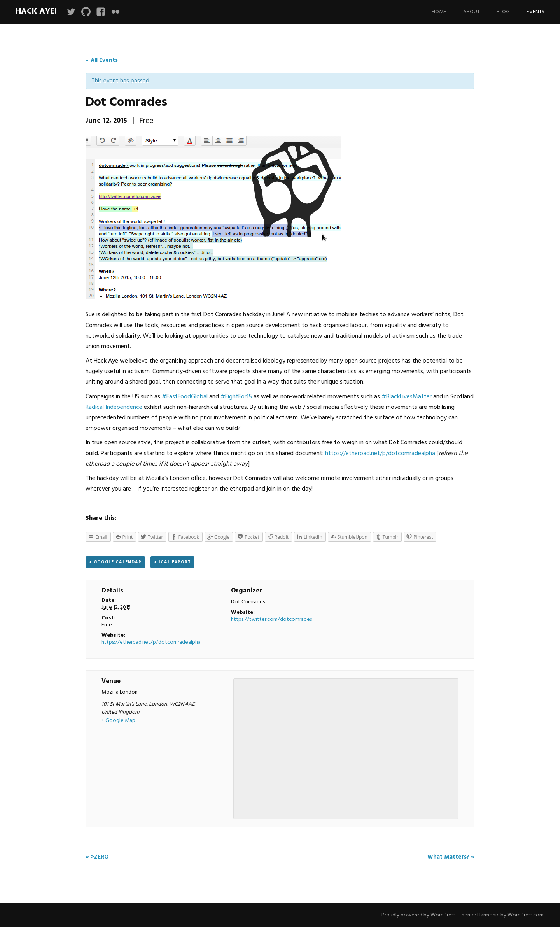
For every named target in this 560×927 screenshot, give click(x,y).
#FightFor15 (236, 397)
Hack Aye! (36, 11)
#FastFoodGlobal (185, 397)
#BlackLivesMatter (407, 397)
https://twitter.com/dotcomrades (271, 619)
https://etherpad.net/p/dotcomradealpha (380, 454)
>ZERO (97, 857)
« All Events (102, 60)
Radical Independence (114, 407)
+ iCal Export (172, 562)
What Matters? (451, 857)
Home (439, 12)
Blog (503, 12)
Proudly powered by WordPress (418, 915)
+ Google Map (118, 721)
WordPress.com (526, 915)
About (472, 12)
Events (535, 12)
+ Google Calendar (115, 562)
